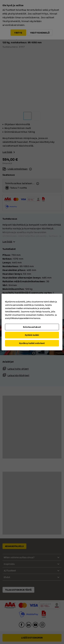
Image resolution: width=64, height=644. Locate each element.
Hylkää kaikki (32, 335)
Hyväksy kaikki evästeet (32, 343)
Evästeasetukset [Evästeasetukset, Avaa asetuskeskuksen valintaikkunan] (32, 327)
